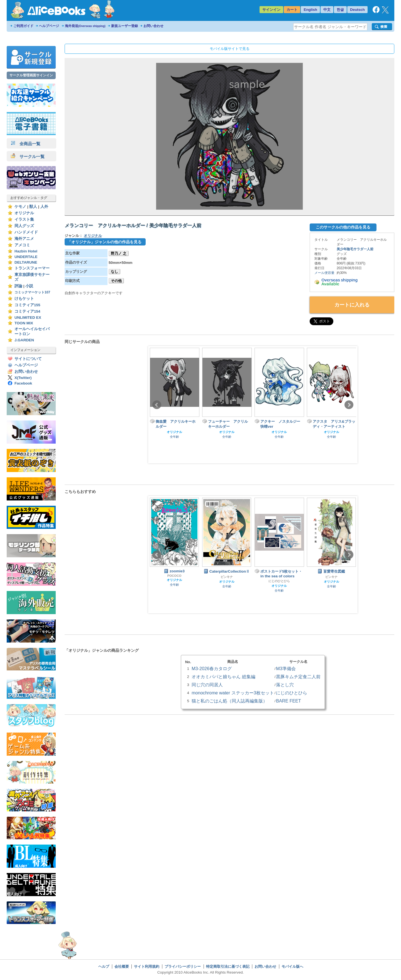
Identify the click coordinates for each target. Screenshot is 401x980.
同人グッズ (24, 226)
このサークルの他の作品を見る (343, 227)
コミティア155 (27, 305)
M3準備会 (286, 668)
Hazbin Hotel (26, 251)
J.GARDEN (24, 340)
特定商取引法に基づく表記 (228, 966)
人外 (44, 207)
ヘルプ (104, 966)
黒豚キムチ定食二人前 (298, 677)
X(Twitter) (23, 378)
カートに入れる (352, 305)
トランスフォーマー (32, 268)
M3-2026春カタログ (212, 668)
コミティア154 (27, 311)
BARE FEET (288, 701)
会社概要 (122, 966)
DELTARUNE (26, 262)
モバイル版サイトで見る (230, 49)
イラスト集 (24, 219)
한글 (340, 10)
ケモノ (20, 207)
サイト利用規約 (147, 966)
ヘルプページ (49, 26)
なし (114, 272)
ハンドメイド (26, 232)
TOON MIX (24, 323)
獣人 (33, 207)
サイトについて (28, 359)
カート (292, 10)
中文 (327, 10)
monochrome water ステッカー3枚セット (233, 693)
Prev (157, 405)
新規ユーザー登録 (124, 26)
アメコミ (22, 245)
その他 (116, 281)
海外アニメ (24, 239)
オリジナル (24, 213)
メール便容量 (324, 273)
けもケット (24, 299)
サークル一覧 (28, 156)
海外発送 (85, 26)
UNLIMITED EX (28, 318)
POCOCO (174, 576)
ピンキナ (227, 577)
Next (349, 405)
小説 (29, 286)
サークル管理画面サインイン (31, 75)
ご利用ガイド (23, 26)
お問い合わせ (153, 26)
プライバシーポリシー (183, 966)
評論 (18, 286)
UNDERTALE (26, 257)
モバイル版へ (292, 966)
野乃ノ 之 (119, 253)
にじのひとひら (279, 581)
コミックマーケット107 (32, 292)
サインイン (271, 10)
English (310, 10)
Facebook (23, 383)
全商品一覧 (26, 144)
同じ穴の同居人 (207, 685)
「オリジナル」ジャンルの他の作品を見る (104, 242)
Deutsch (357, 10)
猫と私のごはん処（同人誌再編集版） (229, 701)
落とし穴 (285, 685)
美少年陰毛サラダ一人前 (355, 249)
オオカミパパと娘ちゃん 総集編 (223, 677)
